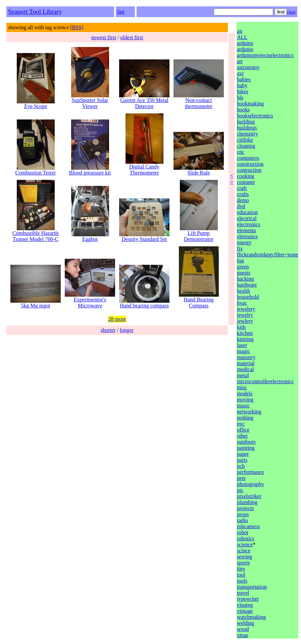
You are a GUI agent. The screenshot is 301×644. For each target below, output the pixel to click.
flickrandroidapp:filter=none (267, 255)
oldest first (132, 37)
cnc (241, 152)
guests (244, 273)
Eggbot (90, 237)
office (243, 430)
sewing (244, 557)
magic (243, 351)
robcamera (248, 526)
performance (250, 472)
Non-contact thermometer (199, 101)
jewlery (245, 321)
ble (240, 97)
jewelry (245, 315)
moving (245, 400)
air (240, 31)
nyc (241, 424)
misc (242, 387)
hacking (245, 279)
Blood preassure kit (90, 170)
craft (242, 188)
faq (121, 12)
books (243, 110)
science (245, 544)
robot (243, 532)
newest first (104, 37)
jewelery (246, 309)
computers (248, 158)
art (240, 61)
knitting (245, 339)
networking (249, 412)
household (248, 297)
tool (241, 575)
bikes (243, 91)
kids (241, 327)
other (242, 436)
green (243, 267)
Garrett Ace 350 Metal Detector (144, 101)
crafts (243, 194)
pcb (241, 466)
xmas (243, 635)
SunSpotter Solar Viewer (90, 101)
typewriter (248, 599)
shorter (108, 330)
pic (240, 490)
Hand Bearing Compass (199, 300)
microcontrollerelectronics (265, 381)
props (243, 514)
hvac (242, 303)
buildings (247, 128)
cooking (246, 176)
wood (243, 629)
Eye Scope (36, 104)
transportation (252, 587)
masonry (246, 357)
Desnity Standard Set (144, 237)
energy (244, 242)
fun (240, 261)
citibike (245, 140)
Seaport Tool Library (35, 12)
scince (244, 551)
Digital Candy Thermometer (144, 167)
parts (242, 460)
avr (240, 73)
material (246, 363)
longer (127, 330)
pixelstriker (249, 496)
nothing (245, 418)
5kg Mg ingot (36, 303)
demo (243, 200)
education (247, 212)
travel (243, 593)
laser (242, 345)
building (246, 122)
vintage (245, 611)
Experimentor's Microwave (90, 300)
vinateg (245, 605)
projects (245, 508)
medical (245, 369)
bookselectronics (255, 116)
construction (250, 164)
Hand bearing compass (144, 303)
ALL (242, 37)
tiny (241, 569)
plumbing (247, 502)
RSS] (78, 27)
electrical (247, 218)
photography (250, 484)
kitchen (245, 333)
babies (244, 79)
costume (246, 182)
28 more (117, 319)
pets (241, 478)
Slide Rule (199, 170)
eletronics (247, 236)
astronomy (248, 67)
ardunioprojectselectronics (265, 55)
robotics (246, 538)
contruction (249, 170)
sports (243, 563)
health (243, 291)
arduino (245, 43)
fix (240, 249)
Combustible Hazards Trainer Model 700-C (36, 234)
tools (242, 581)
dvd (241, 206)
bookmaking (250, 104)
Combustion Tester (36, 170)
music (243, 406)
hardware (247, 285)
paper (243, 454)
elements (246, 230)
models (245, 393)
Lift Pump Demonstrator (199, 234)
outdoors (246, 442)
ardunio (245, 49)
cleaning (246, 146)
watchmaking (251, 617)
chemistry (247, 134)
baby (242, 85)
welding (246, 623)
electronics (248, 224)
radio (242, 520)
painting (246, 448)
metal (243, 375)
